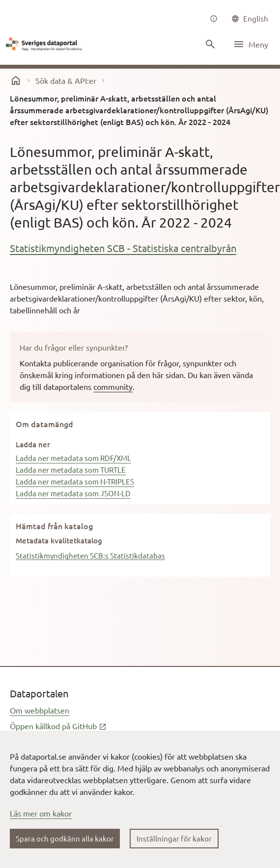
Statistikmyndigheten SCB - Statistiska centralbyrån (123, 248)
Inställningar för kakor (174, 838)
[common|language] (250, 19)
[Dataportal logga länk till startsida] (45, 44)
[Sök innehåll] (210, 44)
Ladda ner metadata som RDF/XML (73, 458)
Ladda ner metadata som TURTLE (71, 470)
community (113, 386)
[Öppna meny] (251, 44)
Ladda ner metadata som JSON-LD (73, 493)
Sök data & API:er (66, 80)
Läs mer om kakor (41, 813)
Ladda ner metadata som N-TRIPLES (75, 481)
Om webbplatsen (40, 710)
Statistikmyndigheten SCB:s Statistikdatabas (90, 555)
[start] (16, 80)
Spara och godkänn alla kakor (65, 838)
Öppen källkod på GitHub (58, 726)
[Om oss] (214, 19)
